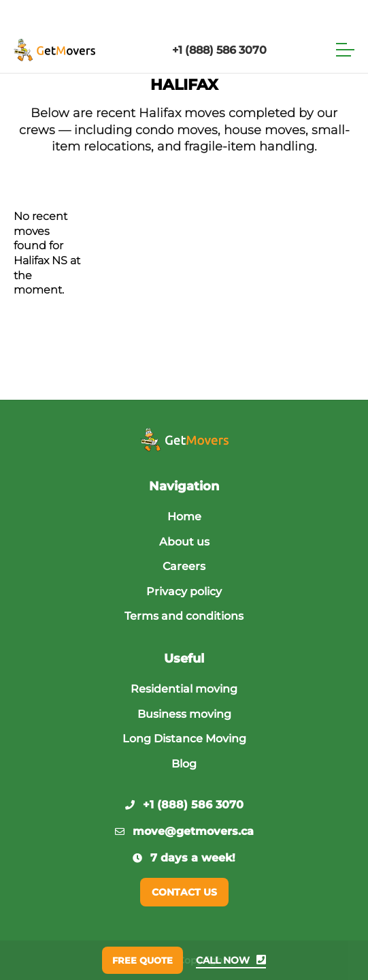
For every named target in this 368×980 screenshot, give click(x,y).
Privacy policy (184, 591)
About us (184, 542)
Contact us (184, 892)
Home (184, 517)
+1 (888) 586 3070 (219, 50)
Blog (184, 764)
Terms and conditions (184, 616)
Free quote (143, 960)
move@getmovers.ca (184, 831)
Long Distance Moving (184, 739)
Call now (231, 960)
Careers (184, 566)
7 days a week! (184, 858)
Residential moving (184, 689)
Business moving (184, 714)
